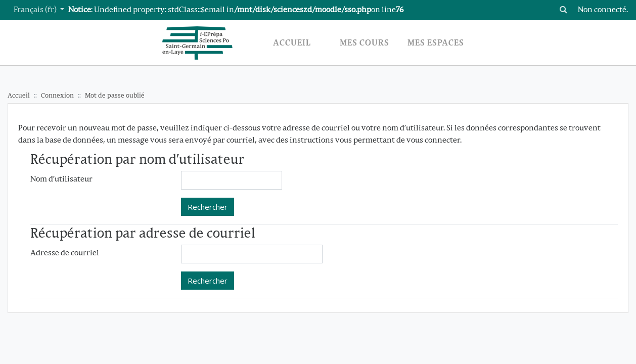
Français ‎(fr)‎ (36, 10)
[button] (564, 10)
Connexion (57, 96)
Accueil (19, 96)
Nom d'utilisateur (61, 180)
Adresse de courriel (65, 254)
